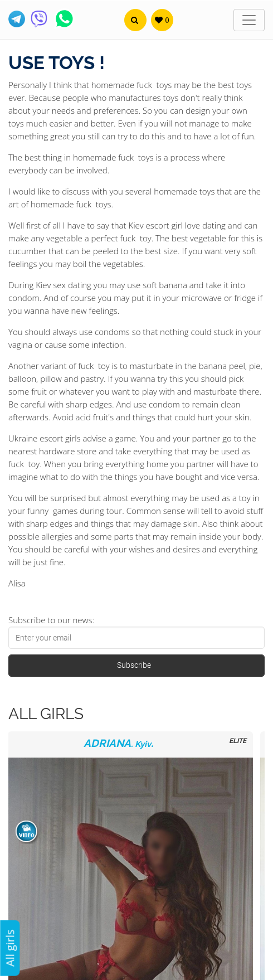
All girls (10, 948)
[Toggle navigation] (249, 20)
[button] (135, 20)
